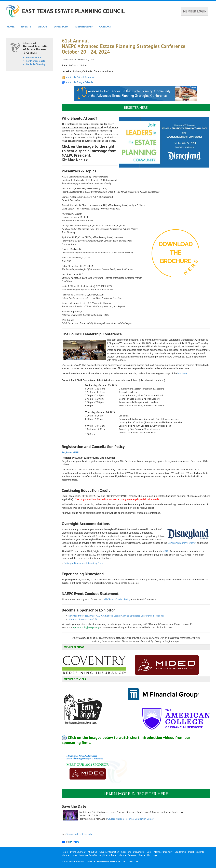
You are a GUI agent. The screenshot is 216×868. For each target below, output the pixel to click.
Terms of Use (133, 861)
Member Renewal (128, 855)
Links (149, 852)
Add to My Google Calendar (80, 82)
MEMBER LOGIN (195, 11)
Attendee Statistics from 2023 (84, 619)
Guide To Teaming (36, 64)
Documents (139, 852)
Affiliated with (36, 48)
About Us (92, 852)
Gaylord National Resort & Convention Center (130, 819)
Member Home (69, 855)
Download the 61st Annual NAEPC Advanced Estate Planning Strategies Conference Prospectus (116, 616)
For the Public (34, 57)
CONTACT (105, 27)
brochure (182, 373)
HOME (11, 27)
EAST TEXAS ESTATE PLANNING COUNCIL (73, 11)
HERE (166, 551)
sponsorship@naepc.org (86, 627)
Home (65, 852)
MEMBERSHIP (84, 27)
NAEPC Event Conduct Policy (116, 599)
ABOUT (43, 27)
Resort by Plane (95, 563)
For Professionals (36, 61)
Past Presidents (196, 852)
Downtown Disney (177, 543)
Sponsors (126, 852)
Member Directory (163, 852)
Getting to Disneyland (75, 563)
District (192, 543)
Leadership (180, 852)
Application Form (108, 855)
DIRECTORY (61, 27)
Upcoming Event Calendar (80, 834)
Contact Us (144, 855)
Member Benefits (88, 855)
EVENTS (26, 27)
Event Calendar (78, 852)
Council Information (109, 852)
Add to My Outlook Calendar (80, 77)
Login (155, 855)
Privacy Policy (118, 861)
